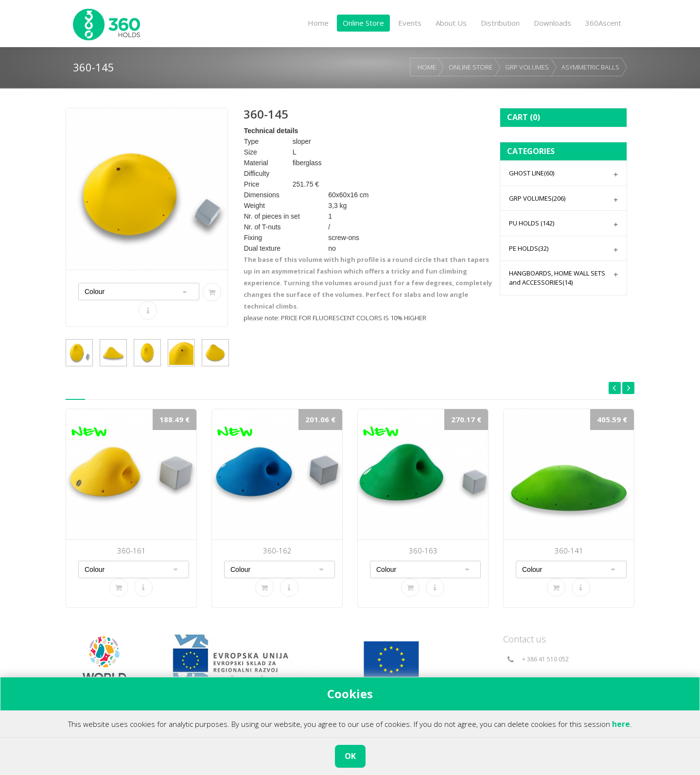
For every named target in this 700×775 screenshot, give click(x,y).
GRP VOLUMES (527, 67)
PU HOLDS (532, 223)
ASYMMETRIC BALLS (590, 67)
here (621, 724)
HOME (427, 67)
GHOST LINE (532, 173)
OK (350, 756)
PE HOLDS (529, 248)
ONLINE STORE (471, 67)
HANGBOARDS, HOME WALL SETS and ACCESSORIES (557, 278)
